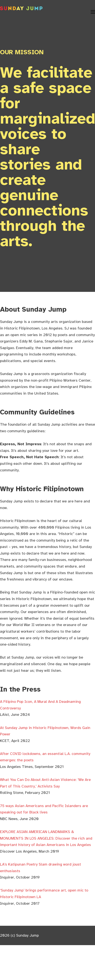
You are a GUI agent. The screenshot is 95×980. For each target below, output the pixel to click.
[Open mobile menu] (93, 12)
